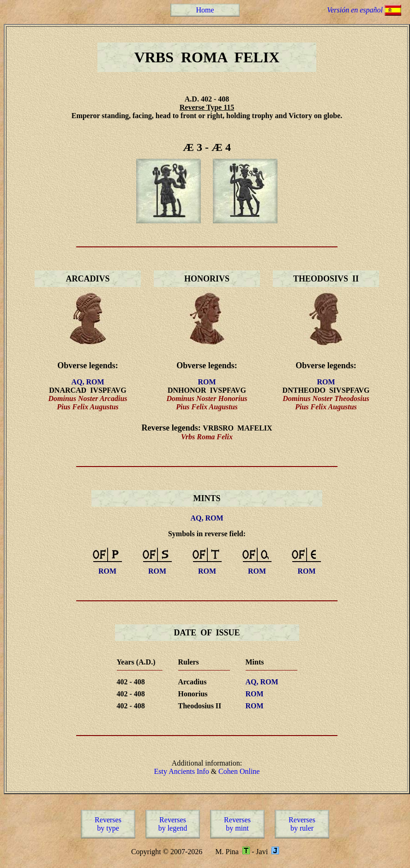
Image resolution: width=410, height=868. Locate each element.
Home (205, 10)
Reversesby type (108, 824)
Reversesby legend (173, 824)
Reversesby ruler (302, 824)
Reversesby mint (237, 824)
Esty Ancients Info (182, 771)
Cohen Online (239, 771)
